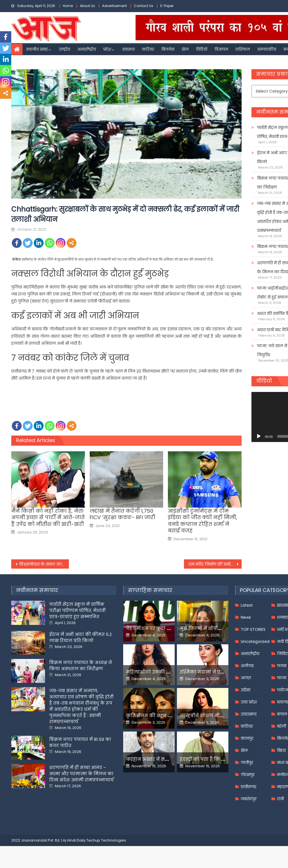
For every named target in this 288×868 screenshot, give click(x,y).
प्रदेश (107, 49)
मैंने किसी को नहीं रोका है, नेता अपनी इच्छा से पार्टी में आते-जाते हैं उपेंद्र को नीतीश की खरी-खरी (48, 517)
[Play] (259, 436)
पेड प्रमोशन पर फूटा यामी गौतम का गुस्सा (169, 628)
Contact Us (144, 6)
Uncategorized (255, 642)
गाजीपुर (247, 762)
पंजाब (282, 666)
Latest (247, 605)
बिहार (282, 750)
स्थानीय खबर (37, 49)
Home (68, 6)
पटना (282, 678)
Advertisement (114, 6)
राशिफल (243, 49)
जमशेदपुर (249, 799)
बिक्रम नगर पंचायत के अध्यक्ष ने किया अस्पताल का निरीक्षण (81, 666)
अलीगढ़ (247, 666)
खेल (185, 49)
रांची (280, 799)
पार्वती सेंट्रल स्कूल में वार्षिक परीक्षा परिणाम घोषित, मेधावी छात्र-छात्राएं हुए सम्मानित (77, 610)
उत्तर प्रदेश (249, 702)
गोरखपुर (248, 775)
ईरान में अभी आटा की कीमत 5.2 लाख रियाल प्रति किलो (80, 637)
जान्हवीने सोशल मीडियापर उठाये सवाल (221, 716)
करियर (148, 49)
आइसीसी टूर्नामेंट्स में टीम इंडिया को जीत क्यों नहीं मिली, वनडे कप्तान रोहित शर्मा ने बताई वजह (202, 521)
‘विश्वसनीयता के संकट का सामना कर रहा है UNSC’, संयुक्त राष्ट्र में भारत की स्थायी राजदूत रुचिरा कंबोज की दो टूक (44, 564)
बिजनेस (168, 49)
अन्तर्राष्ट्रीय (87, 49)
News (246, 617)
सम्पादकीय (267, 49)
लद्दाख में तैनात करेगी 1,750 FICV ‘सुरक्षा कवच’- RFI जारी (122, 514)
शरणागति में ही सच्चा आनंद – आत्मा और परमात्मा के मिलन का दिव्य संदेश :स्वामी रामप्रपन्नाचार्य (81, 774)
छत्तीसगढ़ (248, 787)
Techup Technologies (106, 840)
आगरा (246, 678)
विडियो (202, 49)
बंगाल (282, 714)
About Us (87, 6)
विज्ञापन (221, 49)
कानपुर (247, 738)
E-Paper (167, 6)
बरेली (282, 726)
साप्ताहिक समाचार (150, 590)
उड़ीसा (246, 690)
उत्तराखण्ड (249, 714)
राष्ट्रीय (65, 49)
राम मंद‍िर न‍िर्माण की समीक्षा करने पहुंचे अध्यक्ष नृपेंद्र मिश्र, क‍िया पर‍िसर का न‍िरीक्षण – (215, 564)
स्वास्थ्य (129, 49)
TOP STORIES (253, 629)
